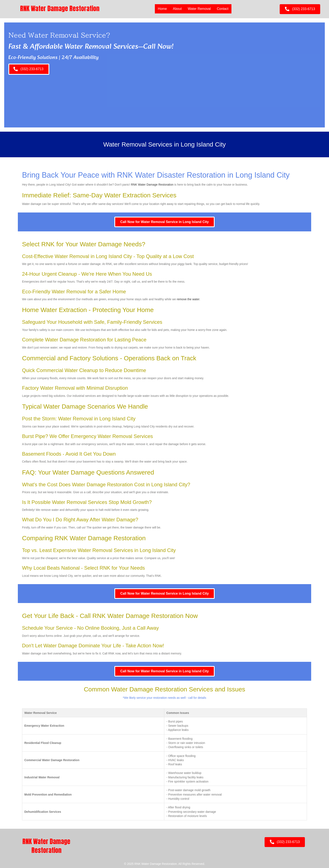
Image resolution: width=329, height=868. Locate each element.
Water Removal (199, 9)
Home (162, 9)
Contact (223, 9)
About (177, 9)
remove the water (188, 299)
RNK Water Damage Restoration (152, 185)
